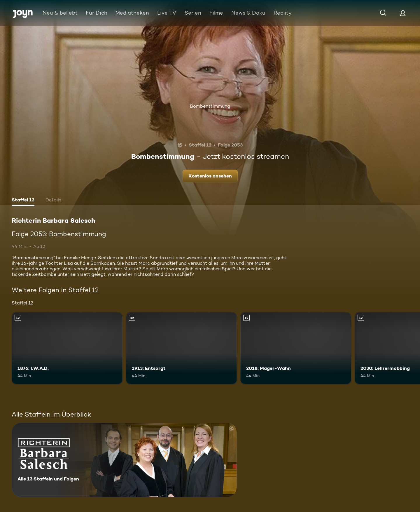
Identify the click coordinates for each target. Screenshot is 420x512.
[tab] (23, 201)
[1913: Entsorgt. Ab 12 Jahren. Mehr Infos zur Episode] (181, 348)
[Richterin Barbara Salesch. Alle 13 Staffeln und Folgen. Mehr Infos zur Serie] (124, 460)
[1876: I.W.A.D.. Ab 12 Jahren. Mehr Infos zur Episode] (67, 348)
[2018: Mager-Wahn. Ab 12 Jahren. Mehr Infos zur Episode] (296, 348)
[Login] (403, 13)
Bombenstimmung (210, 106)
